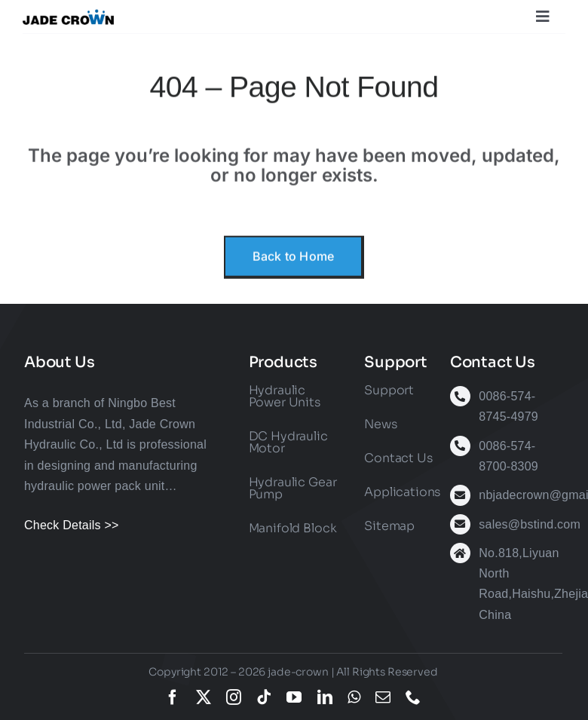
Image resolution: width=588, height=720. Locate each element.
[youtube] (294, 697)
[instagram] (234, 697)
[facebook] (173, 697)
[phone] (413, 697)
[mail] (383, 697)
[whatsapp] (354, 697)
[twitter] (204, 697)
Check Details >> (72, 525)
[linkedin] (325, 697)
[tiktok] (264, 697)
